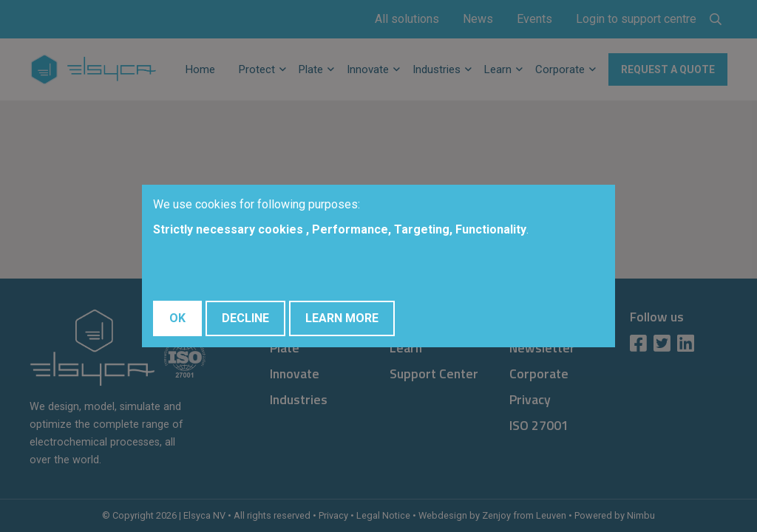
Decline (245, 318)
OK (177, 318)
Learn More (342, 318)
